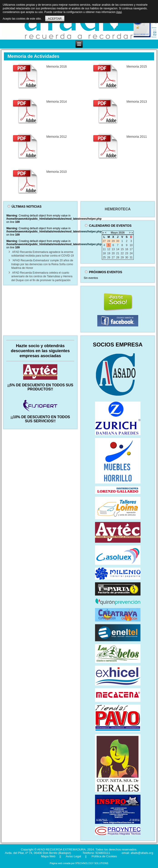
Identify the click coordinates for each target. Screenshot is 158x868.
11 (104, 249)
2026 (122, 233)
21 (118, 253)
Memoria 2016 (57, 66)
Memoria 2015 (137, 66)
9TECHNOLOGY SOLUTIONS (92, 863)
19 (109, 253)
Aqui (119, 12)
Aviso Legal (73, 856)
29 (122, 257)
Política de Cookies (104, 856)
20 (113, 253)
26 (109, 257)
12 (109, 249)
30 (127, 257)
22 (122, 253)
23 (127, 253)
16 (127, 249)
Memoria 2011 (137, 137)
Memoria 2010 (57, 172)
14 (118, 249)
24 (131, 253)
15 (122, 249)
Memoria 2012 (57, 137)
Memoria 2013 (137, 102)
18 (104, 253)
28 (118, 257)
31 (131, 257)
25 (104, 257)
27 (113, 257)
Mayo (114, 233)
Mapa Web (48, 856)
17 (131, 249)
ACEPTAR (55, 19)
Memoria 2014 (57, 102)
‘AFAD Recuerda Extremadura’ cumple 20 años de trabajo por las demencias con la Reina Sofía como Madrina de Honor (42, 264)
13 (113, 249)
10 (131, 245)
